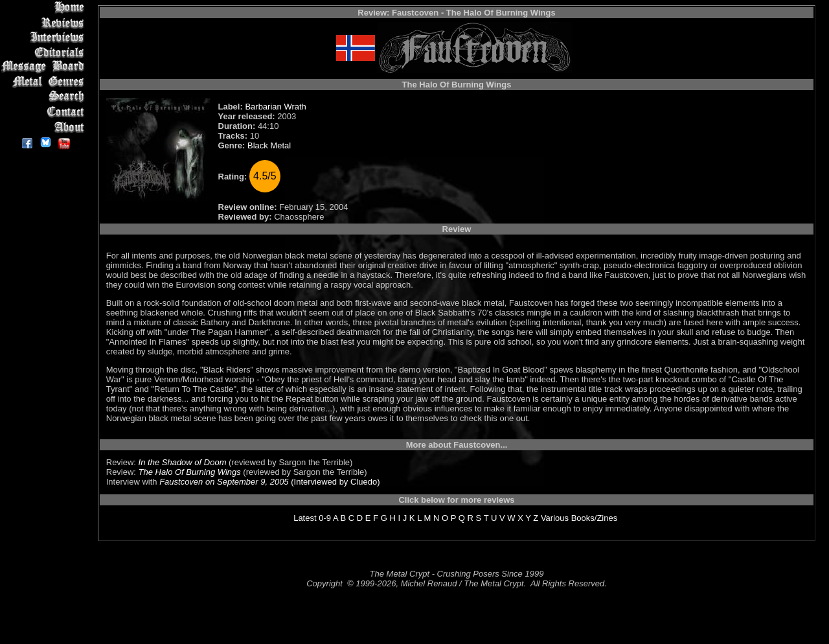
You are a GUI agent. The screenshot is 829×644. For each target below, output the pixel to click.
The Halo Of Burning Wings (190, 472)
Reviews (45, 22)
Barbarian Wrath (275, 107)
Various (555, 518)
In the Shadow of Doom (183, 462)
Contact (45, 112)
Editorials (45, 52)
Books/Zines (595, 518)
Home (45, 7)
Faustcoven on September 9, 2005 (224, 482)
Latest (305, 518)
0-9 (325, 518)
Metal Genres (45, 82)
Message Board (45, 67)
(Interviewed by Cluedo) (335, 482)
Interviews (45, 37)
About (45, 127)
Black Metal (269, 145)
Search (45, 97)
